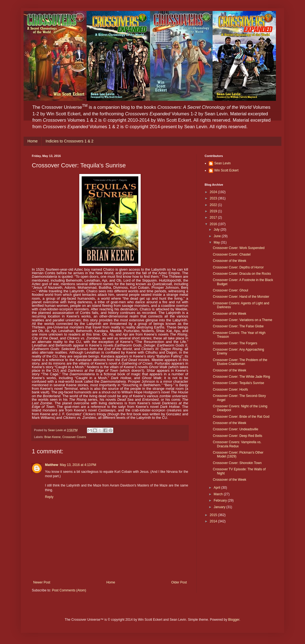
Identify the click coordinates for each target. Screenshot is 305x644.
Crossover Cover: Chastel (232, 254)
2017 (214, 217)
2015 (214, 515)
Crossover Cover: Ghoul (231, 290)
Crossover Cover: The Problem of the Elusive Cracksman (240, 362)
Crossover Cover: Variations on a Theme (242, 320)
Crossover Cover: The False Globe (238, 326)
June (218, 236)
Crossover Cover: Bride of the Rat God (241, 417)
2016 (214, 224)
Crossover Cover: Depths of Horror (238, 267)
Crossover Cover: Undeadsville (235, 429)
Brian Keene (53, 437)
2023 (214, 198)
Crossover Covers (74, 437)
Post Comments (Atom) (69, 590)
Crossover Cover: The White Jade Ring (242, 377)
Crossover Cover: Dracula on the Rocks (242, 274)
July (217, 230)
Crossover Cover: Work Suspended (239, 248)
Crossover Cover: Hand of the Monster (241, 297)
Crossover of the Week (230, 261)
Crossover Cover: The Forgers (235, 343)
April (217, 488)
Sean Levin (222, 163)
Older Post (179, 582)
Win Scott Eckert (226, 170)
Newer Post (42, 582)
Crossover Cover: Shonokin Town (237, 463)
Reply (49, 497)
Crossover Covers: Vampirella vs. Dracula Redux (237, 444)
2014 (214, 521)
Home (33, 141)
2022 (214, 205)
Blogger (234, 620)
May (217, 242)
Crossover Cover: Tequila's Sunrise (238, 383)
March (219, 494)
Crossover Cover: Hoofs (230, 390)
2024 (214, 192)
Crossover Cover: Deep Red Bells (238, 436)
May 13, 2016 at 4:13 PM (78, 465)
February (221, 500)
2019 (214, 211)
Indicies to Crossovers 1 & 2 (69, 141)
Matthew (52, 465)
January (220, 507)
